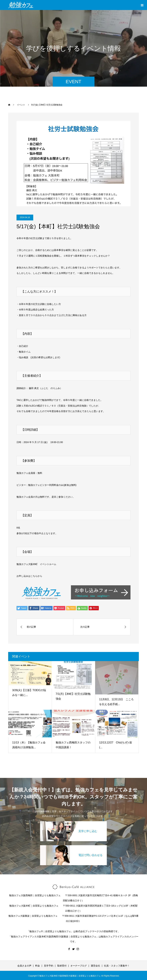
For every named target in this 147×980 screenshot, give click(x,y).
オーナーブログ (79, 966)
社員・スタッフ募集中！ (117, 966)
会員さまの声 (24, 966)
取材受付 (62, 966)
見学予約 (49, 966)
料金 (38, 966)
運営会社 (95, 966)
